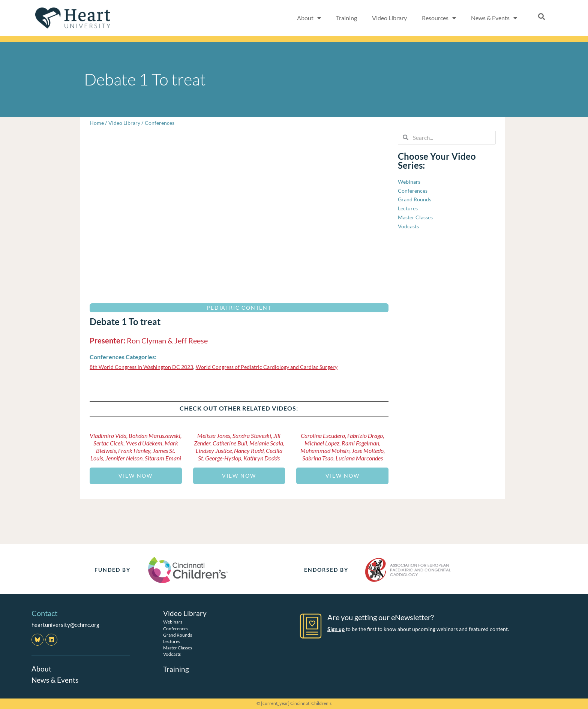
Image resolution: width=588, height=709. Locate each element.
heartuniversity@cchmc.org (65, 625)
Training (346, 18)
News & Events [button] (494, 18)
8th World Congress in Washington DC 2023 (144, 367)
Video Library (389, 18)
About (42, 669)
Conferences (162, 123)
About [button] (309, 18)
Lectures (172, 641)
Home (97, 123)
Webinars (173, 622)
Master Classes (178, 648)
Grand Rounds (178, 635)
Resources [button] (439, 18)
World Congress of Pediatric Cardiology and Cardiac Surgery (276, 367)
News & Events (56, 680)
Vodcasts (172, 654)
